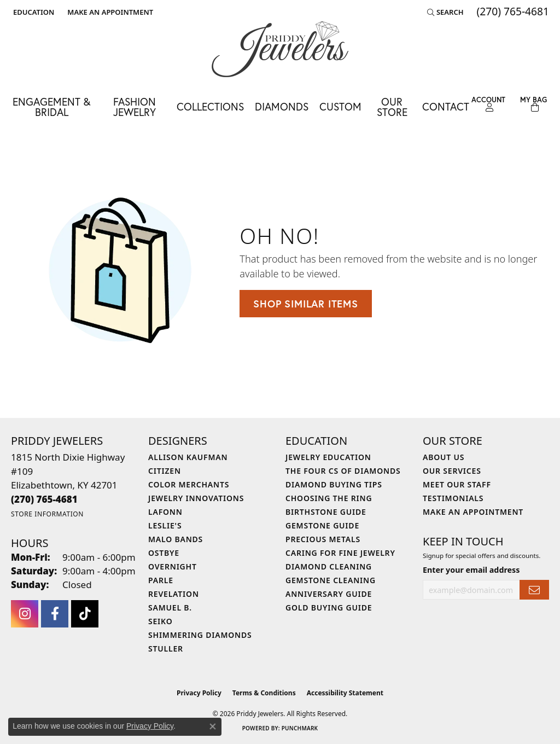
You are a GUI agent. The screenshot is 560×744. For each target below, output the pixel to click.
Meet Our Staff (457, 484)
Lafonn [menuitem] (165, 512)
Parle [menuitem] (161, 580)
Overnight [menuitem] (173, 566)
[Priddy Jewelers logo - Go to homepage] (280, 49)
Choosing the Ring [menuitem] (329, 498)
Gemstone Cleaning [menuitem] (331, 580)
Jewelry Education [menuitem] (328, 457)
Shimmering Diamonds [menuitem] (200, 635)
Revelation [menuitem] (174, 594)
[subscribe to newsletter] (534, 590)
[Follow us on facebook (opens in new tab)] (55, 614)
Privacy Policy (199, 693)
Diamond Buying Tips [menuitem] (334, 484)
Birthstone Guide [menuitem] (326, 512)
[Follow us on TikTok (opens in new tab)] (85, 614)
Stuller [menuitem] (166, 649)
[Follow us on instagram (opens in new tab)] (25, 614)
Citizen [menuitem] (165, 471)
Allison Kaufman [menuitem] (188, 457)
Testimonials (453, 498)
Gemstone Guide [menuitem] (322, 525)
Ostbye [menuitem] (164, 553)
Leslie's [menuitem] (165, 525)
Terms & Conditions (264, 693)
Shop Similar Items (305, 304)
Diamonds (282, 106)
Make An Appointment (473, 512)
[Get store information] (47, 514)
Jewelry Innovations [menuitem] (196, 498)
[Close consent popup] (213, 726)
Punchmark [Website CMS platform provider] (300, 728)
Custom (340, 106)
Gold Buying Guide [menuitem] (329, 608)
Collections (210, 106)
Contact (446, 106)
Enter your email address (471, 570)
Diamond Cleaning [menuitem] (329, 566)
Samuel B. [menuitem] (170, 608)
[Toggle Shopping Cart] (533, 104)
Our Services (452, 471)
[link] (109, 12)
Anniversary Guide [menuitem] (329, 594)
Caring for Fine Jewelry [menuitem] (340, 553)
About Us (444, 457)
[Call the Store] (44, 499)
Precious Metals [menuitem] (323, 539)
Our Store (392, 107)
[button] (33, 12)
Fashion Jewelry (135, 107)
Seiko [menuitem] (161, 621)
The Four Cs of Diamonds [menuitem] (343, 471)
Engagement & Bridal (51, 107)
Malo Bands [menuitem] (176, 539)
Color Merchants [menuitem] (189, 484)
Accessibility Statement (345, 693)
